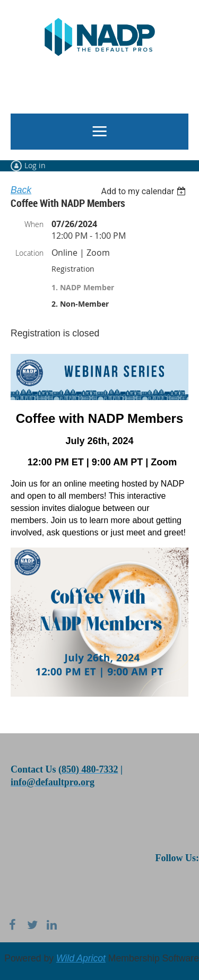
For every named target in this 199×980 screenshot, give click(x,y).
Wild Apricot (81, 958)
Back (21, 190)
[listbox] (145, 191)
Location (29, 253)
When (34, 224)
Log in (35, 165)
